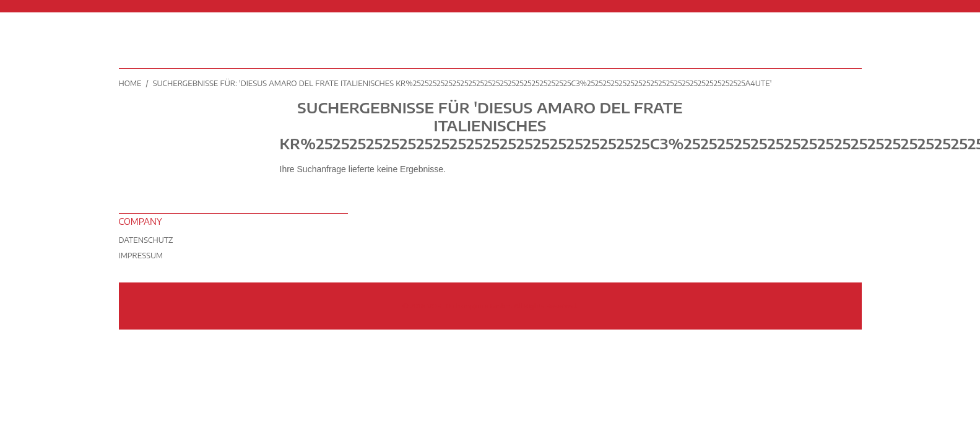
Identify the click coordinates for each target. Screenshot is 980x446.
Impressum (141, 256)
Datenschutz (146, 240)
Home (130, 83)
